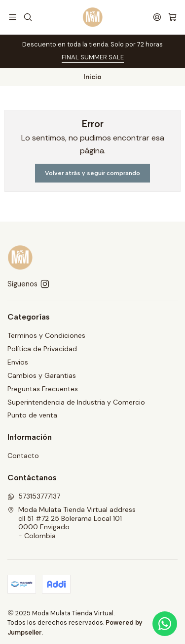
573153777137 (34, 496)
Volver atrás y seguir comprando (92, 173)
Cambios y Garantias (42, 375)
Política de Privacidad (42, 349)
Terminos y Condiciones (46, 335)
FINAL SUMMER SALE (93, 57)
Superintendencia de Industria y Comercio (76, 402)
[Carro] (172, 17)
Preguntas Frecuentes (43, 389)
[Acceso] (157, 17)
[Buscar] (27, 17)
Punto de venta (32, 415)
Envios (18, 362)
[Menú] (13, 17)
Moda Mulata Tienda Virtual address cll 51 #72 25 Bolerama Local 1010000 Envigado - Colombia (72, 523)
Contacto (23, 456)
